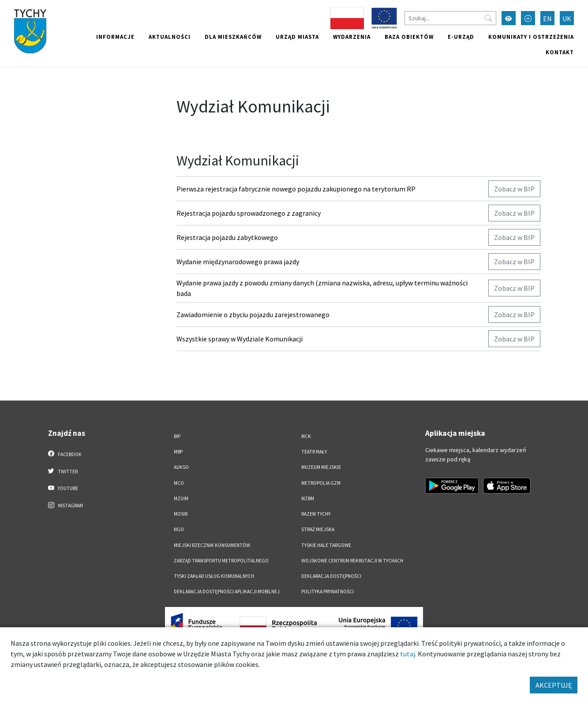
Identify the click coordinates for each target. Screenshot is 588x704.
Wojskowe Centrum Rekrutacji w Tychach (352, 561)
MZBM (308, 498)
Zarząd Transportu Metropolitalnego (221, 561)
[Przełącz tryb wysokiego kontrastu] (509, 18)
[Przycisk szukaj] (488, 18)
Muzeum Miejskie (321, 467)
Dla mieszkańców (233, 37)
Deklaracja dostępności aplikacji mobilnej (227, 592)
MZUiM (181, 498)
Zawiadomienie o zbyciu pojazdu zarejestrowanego (253, 315)
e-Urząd (461, 37)
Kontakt (560, 52)
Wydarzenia (352, 37)
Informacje (115, 37)
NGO (179, 529)
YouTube (63, 488)
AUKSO (181, 467)
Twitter (63, 471)
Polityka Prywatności (328, 592)
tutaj (408, 654)
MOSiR (181, 514)
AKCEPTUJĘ (554, 685)
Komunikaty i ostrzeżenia (531, 37)
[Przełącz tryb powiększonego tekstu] (528, 18)
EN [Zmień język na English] (547, 19)
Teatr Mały (314, 452)
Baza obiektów (409, 37)
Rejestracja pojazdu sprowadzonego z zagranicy (249, 213)
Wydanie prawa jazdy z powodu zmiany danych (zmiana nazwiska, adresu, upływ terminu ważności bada (322, 288)
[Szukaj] (450, 18)
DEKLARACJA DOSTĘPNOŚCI (331, 576)
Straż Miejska (318, 529)
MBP (178, 452)
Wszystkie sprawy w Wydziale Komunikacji (240, 339)
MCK (306, 436)
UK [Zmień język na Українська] (567, 19)
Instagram (66, 505)
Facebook (65, 454)
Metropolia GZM (321, 483)
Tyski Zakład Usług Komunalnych (214, 576)
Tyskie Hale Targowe (326, 545)
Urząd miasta (297, 37)
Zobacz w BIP (514, 189)
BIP (177, 436)
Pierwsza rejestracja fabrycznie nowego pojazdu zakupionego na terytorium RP (296, 189)
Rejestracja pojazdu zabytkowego (227, 237)
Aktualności (170, 37)
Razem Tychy (316, 514)
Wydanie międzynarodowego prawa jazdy (238, 262)
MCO (179, 483)
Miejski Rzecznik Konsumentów (212, 545)
